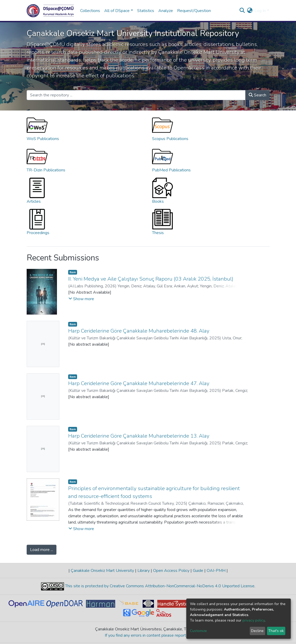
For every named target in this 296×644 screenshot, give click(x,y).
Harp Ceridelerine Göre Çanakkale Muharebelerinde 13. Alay (139, 436)
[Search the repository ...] (136, 95)
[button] (250, 11)
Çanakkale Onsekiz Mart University (102, 571)
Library (144, 571)
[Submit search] (242, 11)
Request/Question (194, 11)
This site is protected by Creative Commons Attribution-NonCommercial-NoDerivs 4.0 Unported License (159, 586)
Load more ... (42, 550)
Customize (198, 631)
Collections (90, 11)
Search (257, 95)
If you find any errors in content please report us (148, 635)
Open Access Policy (171, 571)
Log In (260, 11)
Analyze (166, 11)
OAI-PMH (216, 571)
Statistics (146, 11)
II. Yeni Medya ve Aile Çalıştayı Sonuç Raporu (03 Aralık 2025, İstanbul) (151, 279)
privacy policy (254, 620)
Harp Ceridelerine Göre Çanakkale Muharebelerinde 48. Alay (139, 331)
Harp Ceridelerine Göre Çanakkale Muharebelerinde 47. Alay (139, 383)
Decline (257, 631)
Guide (198, 571)
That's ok (276, 631)
